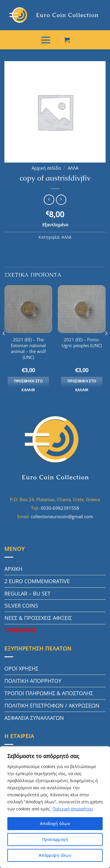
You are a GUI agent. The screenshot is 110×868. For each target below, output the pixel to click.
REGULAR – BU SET (27, 593)
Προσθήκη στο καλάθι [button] (28, 386)
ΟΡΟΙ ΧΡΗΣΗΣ (21, 668)
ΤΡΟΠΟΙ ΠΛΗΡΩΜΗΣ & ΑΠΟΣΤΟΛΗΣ (49, 693)
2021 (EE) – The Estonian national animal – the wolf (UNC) (28, 349)
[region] (55, 807)
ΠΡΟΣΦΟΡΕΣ (20, 630)
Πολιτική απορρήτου (73, 809)
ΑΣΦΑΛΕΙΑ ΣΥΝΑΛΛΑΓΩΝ (34, 718)
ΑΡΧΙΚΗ (13, 569)
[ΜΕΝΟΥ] (46, 40)
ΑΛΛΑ (73, 168)
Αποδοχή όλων (55, 823)
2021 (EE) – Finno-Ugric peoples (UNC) (82, 343)
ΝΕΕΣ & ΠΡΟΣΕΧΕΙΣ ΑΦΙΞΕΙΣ (38, 618)
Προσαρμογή (55, 839)
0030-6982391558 (60, 508)
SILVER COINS (21, 606)
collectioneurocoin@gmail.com (62, 516)
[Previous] (4, 345)
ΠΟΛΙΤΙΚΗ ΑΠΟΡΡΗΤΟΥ (33, 681)
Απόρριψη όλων (55, 855)
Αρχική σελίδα (46, 168)
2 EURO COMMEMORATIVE (37, 581)
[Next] (106, 345)
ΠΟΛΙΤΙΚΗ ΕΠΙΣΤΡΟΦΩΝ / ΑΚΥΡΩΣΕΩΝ (52, 705)
